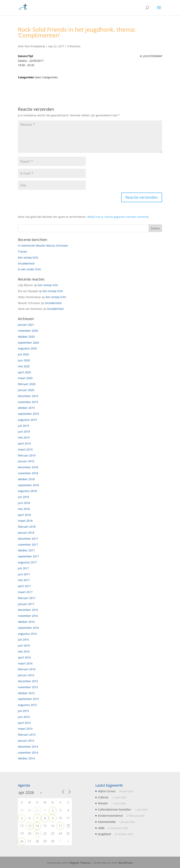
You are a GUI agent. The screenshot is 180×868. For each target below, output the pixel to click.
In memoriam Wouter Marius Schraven (43, 246)
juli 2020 (23, 354)
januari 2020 (26, 390)
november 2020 (28, 331)
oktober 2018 (26, 479)
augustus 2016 (27, 634)
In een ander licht (29, 269)
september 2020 (28, 343)
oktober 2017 (26, 550)
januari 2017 (26, 604)
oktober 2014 (26, 758)
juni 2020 (24, 360)
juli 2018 (23, 497)
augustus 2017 (27, 562)
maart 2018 (25, 521)
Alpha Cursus (107, 791)
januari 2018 (26, 533)
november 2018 (28, 473)
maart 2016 (25, 663)
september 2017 (28, 556)
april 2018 (24, 515)
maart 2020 (25, 378)
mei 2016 (24, 651)
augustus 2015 (27, 705)
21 (37, 834)
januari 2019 (26, 461)
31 (37, 811)
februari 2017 (27, 598)
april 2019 (24, 443)
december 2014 (28, 747)
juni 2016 (24, 645)
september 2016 (28, 628)
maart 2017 (25, 592)
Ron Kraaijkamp (35, 46)
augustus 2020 (27, 348)
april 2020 (24, 372)
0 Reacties (74, 46)
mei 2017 (24, 580)
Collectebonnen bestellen (115, 809)
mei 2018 (24, 509)
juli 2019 (23, 426)
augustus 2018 (27, 491)
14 (37, 826)
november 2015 (28, 687)
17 (60, 826)
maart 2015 (25, 729)
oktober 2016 (26, 622)
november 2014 (28, 753)
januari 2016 (26, 675)
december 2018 (28, 467)
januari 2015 (26, 741)
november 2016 (28, 616)
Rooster (103, 803)
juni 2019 (24, 431)
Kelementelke (107, 822)
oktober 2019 (26, 408)
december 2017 (28, 539)
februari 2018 (27, 527)
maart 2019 (25, 449)
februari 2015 (27, 735)
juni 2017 (24, 574)
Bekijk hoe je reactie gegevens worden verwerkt (118, 217)
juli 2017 (23, 568)
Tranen (23, 251)
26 (22, 841)
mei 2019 (24, 437)
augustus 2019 (27, 420)
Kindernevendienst (110, 816)
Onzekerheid (26, 263)
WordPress (126, 863)
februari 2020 (27, 384)
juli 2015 (23, 711)
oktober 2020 (26, 337)
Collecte (103, 797)
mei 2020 (24, 366)
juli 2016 (23, 639)
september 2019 (28, 414)
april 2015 (24, 723)
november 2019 (28, 402)
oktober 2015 (26, 693)
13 (29, 826)
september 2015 (28, 699)
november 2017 (28, 545)
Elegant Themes (80, 863)
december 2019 (28, 396)
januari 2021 (26, 325)
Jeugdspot (105, 834)
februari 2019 (27, 455)
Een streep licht (28, 257)
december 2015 (28, 681)
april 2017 (24, 586)
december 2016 (28, 610)
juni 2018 (24, 503)
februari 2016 (27, 669)
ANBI (101, 828)
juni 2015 (24, 717)
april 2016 (24, 657)
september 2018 (28, 485)
